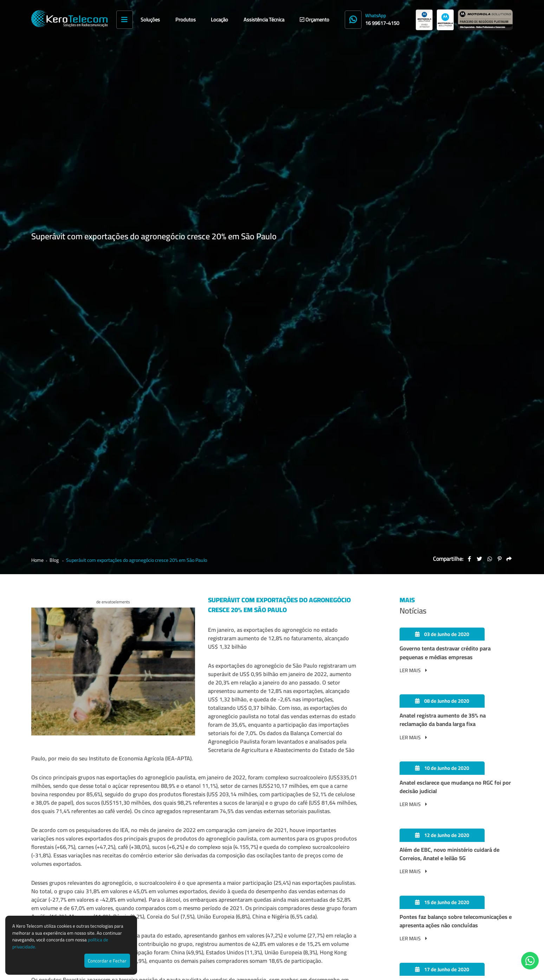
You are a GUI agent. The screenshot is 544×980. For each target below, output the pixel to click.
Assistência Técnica (264, 20)
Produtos (186, 20)
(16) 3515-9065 (181, 854)
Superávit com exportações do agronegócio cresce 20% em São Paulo (137, 73)
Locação (219, 20)
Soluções (150, 20)
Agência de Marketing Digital (457, 971)
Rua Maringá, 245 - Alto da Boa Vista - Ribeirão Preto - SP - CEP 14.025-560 (296, 940)
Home (37, 73)
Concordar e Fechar (107, 961)
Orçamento (315, 20)
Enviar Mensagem (492, 854)
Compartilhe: (448, 71)
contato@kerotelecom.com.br (335, 854)
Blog (55, 73)
